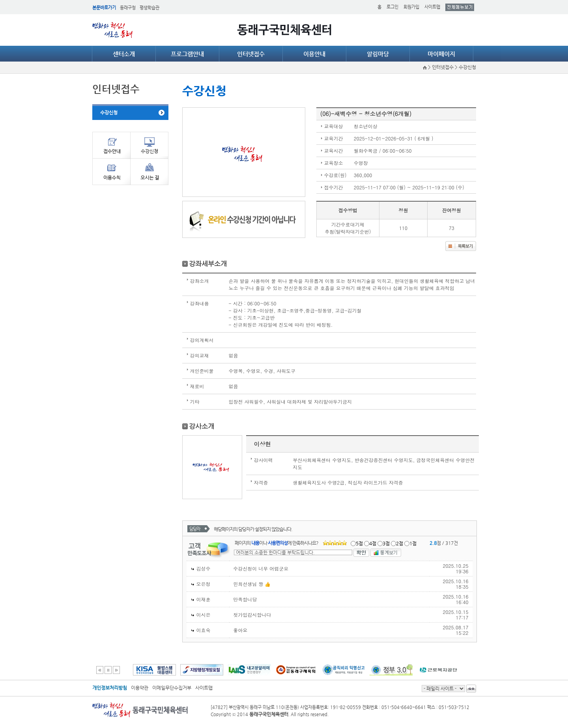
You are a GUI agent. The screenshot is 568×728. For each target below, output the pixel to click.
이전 (100, 670)
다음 (116, 670)
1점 (413, 543)
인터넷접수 (251, 54)
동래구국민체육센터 (284, 30)
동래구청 (128, 8)
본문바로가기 (104, 8)
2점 (400, 543)
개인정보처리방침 (110, 688)
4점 (373, 543)
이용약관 (140, 688)
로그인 (392, 7)
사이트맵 (432, 7)
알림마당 (378, 54)
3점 (386, 543)
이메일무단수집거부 (172, 688)
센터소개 (124, 54)
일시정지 (108, 670)
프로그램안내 (187, 54)
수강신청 (109, 112)
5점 (359, 543)
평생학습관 (149, 8)
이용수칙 (111, 172)
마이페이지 (441, 54)
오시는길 (149, 172)
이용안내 (314, 54)
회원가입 (411, 7)
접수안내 (111, 145)
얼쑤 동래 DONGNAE (114, 30)
